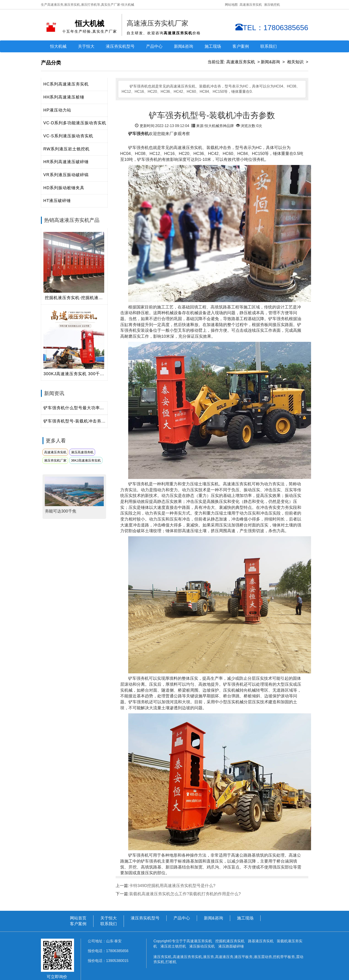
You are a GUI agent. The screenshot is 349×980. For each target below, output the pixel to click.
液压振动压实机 (202, 946)
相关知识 (295, 62)
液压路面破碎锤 (231, 946)
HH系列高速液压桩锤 (64, 97)
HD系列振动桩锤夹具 (64, 188)
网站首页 (78, 918)
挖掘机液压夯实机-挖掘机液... (74, 298)
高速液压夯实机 (251, 5)
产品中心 (182, 918)
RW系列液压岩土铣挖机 (67, 149)
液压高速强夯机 (82, 452)
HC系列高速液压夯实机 (66, 84)
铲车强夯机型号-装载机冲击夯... (75, 421)
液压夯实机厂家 (55, 460)
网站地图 (231, 5)
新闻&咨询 (270, 62)
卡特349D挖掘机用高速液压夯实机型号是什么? (172, 886)
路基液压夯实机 (261, 941)
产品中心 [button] (154, 46)
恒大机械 (58, 46)
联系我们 (269, 46)
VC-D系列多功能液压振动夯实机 (75, 123)
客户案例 (241, 46)
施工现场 (213, 46)
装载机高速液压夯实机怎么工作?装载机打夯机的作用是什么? (185, 894)
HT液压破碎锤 (57, 201)
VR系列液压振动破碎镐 (66, 175)
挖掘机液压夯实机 (230, 941)
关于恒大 (86, 46)
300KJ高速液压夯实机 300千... (74, 374)
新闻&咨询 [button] (184, 46)
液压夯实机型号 (120, 46)
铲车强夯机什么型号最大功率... (74, 408)
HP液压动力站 (57, 110)
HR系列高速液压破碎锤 (66, 162)
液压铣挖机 (272, 5)
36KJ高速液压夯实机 (86, 460)
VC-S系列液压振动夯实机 (68, 136)
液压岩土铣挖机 (174, 946)
